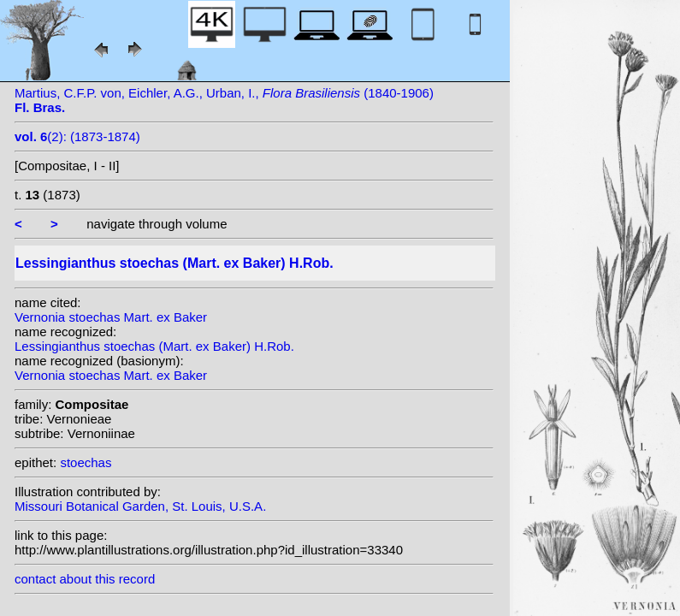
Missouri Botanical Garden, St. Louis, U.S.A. (140, 506)
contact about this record (85, 579)
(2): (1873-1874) (77, 136)
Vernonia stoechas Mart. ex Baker (111, 317)
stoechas (86, 462)
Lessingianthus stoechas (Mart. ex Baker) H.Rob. (154, 346)
